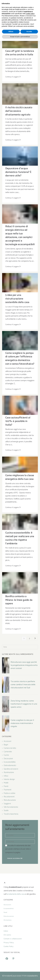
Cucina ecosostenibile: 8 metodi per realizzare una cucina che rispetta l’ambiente (20, 538)
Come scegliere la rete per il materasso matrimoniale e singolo (22, 723)
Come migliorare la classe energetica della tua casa (20, 477)
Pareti (6, 786)
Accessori (7, 741)
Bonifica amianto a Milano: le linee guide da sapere (19, 600)
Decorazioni (8, 759)
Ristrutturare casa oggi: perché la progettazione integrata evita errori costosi (24, 665)
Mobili (6, 783)
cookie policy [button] (30, 953)
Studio (6, 810)
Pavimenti (7, 790)
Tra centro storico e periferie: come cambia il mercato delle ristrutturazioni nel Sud (23, 685)
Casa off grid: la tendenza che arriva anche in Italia (20, 53)
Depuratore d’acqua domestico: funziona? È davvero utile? (18, 172)
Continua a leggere (13, 77)
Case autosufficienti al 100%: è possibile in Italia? (18, 421)
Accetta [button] (29, 971)
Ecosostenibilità (22, 21)
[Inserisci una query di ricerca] (20, 647)
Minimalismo (8, 920)
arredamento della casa (16, 894)
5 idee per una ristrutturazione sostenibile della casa (17, 299)
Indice (6, 931)
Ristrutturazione (10, 800)
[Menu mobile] (20, 10)
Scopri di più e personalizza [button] (20, 976)
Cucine (6, 755)
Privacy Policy (26, 853)
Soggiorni (7, 804)
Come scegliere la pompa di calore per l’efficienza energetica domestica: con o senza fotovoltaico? (20, 359)
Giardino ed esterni (11, 769)
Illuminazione (9, 772)
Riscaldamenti (9, 797)
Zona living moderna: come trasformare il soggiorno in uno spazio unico (24, 704)
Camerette (8, 752)
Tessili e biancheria (11, 814)
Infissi (6, 776)
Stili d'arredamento (11, 807)
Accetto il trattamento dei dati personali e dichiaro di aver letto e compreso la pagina (18, 849)
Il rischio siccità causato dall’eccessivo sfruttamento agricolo (19, 111)
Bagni (6, 745)
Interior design (9, 779)
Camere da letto (10, 748)
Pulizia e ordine (9, 793)
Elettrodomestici (10, 765)
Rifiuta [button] (11, 971)
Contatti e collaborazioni (13, 939)
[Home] (15, 21)
